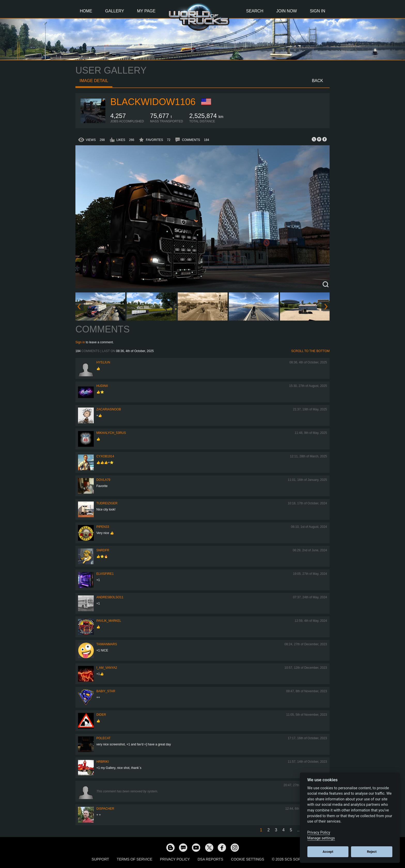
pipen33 (103, 527)
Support (100, 859)
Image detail (94, 81)
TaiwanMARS (107, 644)
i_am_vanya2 (107, 668)
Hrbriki (103, 762)
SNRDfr (103, 550)
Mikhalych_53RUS (111, 433)
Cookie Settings (247, 859)
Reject (372, 852)
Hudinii (102, 386)
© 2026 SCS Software (293, 859)
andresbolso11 (110, 597)
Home (86, 11)
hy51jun (103, 362)
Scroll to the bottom (310, 351)
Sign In (317, 11)
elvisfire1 (105, 574)
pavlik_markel (109, 621)
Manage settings (321, 838)
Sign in (80, 342)
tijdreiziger (107, 503)
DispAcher (105, 809)
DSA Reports (210, 859)
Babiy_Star (106, 691)
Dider (101, 715)
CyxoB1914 (105, 456)
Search (255, 11)
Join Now (286, 11)
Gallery (115, 11)
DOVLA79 (103, 480)
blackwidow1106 (153, 102)
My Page (146, 11)
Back (317, 81)
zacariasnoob (109, 409)
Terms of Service (134, 859)
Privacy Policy (175, 859)
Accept (328, 852)
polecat (103, 738)
